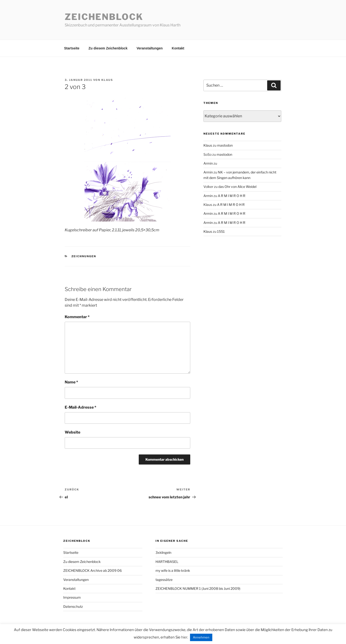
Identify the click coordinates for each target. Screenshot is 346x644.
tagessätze (164, 580)
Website (72, 432)
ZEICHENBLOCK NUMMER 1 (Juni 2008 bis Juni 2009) (198, 588)
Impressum (72, 597)
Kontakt (178, 48)
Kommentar (77, 317)
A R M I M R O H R (232, 196)
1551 (221, 231)
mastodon (225, 145)
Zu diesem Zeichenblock (108, 48)
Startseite (72, 48)
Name (71, 382)
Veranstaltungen (150, 48)
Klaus (107, 80)
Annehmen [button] (201, 637)
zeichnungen (84, 256)
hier (184, 637)
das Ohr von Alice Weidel (237, 187)
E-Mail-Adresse (81, 407)
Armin (208, 163)
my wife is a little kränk (173, 570)
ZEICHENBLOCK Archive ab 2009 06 (92, 570)
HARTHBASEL (167, 562)
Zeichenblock (104, 17)
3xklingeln (163, 552)
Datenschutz (73, 606)
